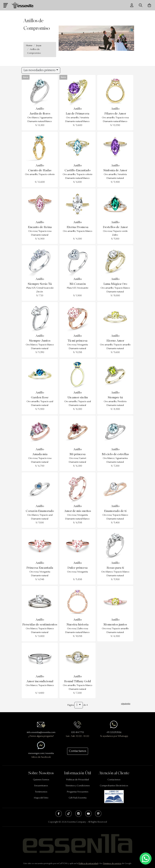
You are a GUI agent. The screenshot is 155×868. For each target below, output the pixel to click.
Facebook (59, 814)
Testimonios (41, 792)
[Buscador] (141, 5)
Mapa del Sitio (41, 798)
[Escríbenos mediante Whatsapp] (146, 859)
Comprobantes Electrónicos (114, 786)
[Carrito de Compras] (149, 5)
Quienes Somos (41, 780)
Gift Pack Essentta (78, 798)
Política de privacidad (88, 864)
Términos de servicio (112, 864)
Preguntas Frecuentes (78, 792)
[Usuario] (132, 5)
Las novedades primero (40, 70)
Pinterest (98, 814)
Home (29, 46)
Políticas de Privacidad (77, 780)
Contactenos (114, 780)
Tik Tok (69, 814)
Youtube (88, 814)
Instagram (78, 814)
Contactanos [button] (78, 751)
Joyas (39, 46)
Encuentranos (41, 786)
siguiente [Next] (126, 704)
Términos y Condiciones (78, 786)
